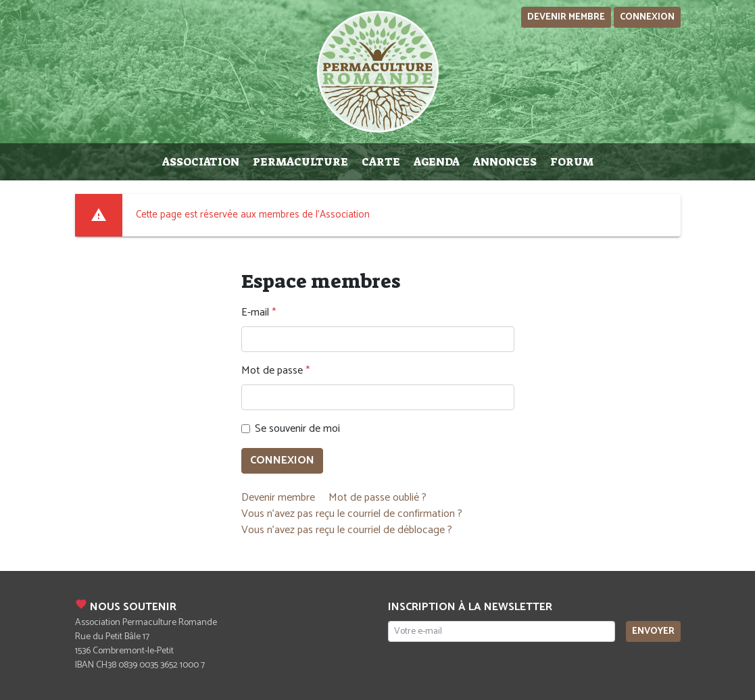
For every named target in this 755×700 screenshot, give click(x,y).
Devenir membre (566, 17)
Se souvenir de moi (297, 429)
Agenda (437, 162)
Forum (572, 162)
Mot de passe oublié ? (377, 498)
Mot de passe (272, 371)
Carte (381, 162)
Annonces (505, 162)
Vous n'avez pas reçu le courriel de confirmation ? (352, 514)
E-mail (255, 313)
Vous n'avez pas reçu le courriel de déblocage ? (347, 530)
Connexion (647, 17)
